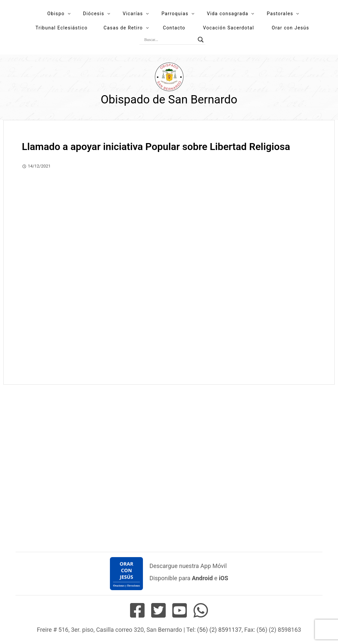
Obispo (56, 14)
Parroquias (175, 14)
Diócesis (93, 14)
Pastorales (280, 14)
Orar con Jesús (290, 28)
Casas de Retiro (123, 28)
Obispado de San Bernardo (169, 100)
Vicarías (133, 14)
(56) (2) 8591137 (219, 630)
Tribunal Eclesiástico (61, 28)
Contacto (174, 28)
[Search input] (169, 40)
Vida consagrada (228, 14)
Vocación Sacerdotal (229, 28)
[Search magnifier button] (201, 40)
